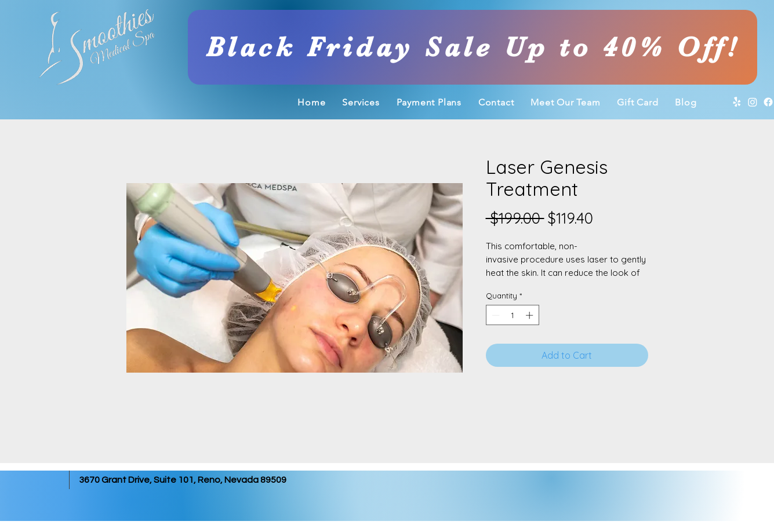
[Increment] (530, 315)
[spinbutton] (512, 315)
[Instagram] (753, 102)
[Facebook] (768, 102)
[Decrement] (495, 315)
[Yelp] (737, 102)
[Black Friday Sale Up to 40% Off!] (473, 47)
